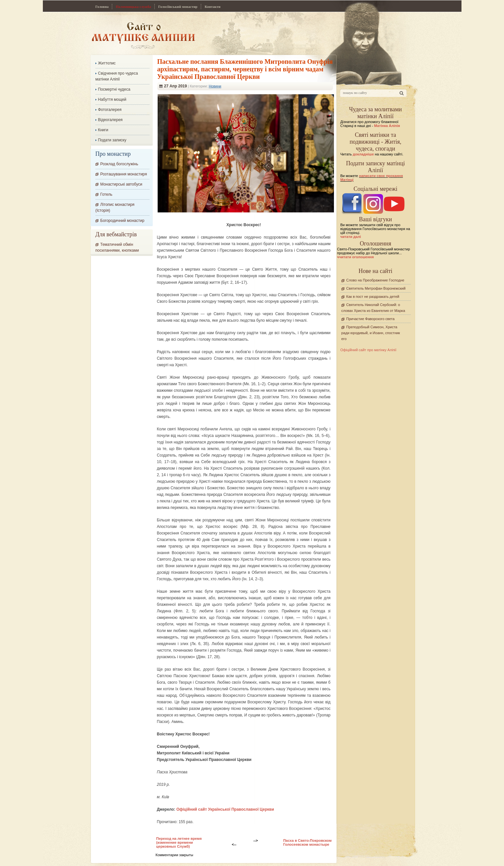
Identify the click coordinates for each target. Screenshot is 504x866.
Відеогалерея (110, 120)
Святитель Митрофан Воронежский (376, 288)
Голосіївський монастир (178, 7)
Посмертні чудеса (114, 89)
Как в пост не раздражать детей (373, 297)
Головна (102, 7)
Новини (215, 86)
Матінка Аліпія (387, 126)
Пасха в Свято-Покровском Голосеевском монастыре (307, 842)
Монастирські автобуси (121, 184)
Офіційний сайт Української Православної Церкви (225, 809)
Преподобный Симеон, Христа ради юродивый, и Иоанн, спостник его (371, 333)
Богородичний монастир (122, 221)
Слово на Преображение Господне (375, 280)
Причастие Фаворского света (371, 319)
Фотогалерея (110, 110)
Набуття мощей (112, 99)
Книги (103, 130)
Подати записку (112, 140)
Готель (106, 194)
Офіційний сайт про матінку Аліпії (369, 350)
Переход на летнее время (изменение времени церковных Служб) (179, 842)
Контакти (213, 7)
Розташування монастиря (124, 174)
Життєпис (107, 63)
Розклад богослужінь (119, 164)
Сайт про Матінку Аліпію (143, 35)
